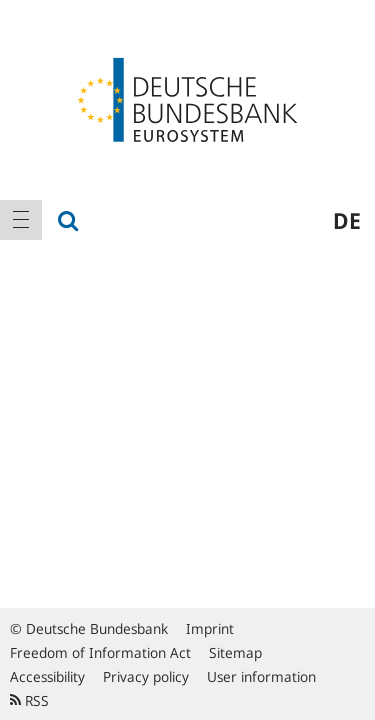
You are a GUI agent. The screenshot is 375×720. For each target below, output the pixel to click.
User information (261, 676)
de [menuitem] (347, 220)
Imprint (210, 628)
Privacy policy (146, 676)
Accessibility (47, 676)
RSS (29, 700)
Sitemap (235, 652)
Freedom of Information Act (100, 652)
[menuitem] (21, 220)
